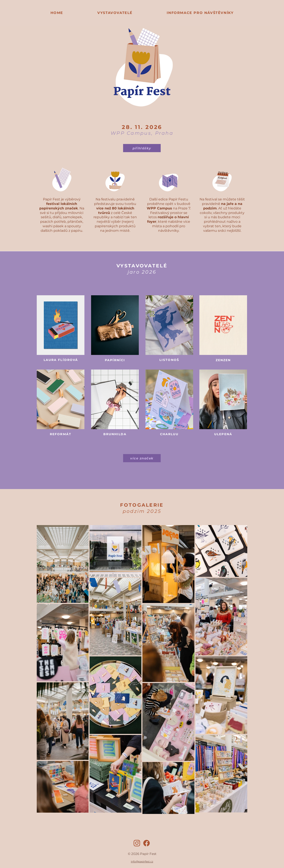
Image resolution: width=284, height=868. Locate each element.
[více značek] (142, 458)
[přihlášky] (142, 148)
